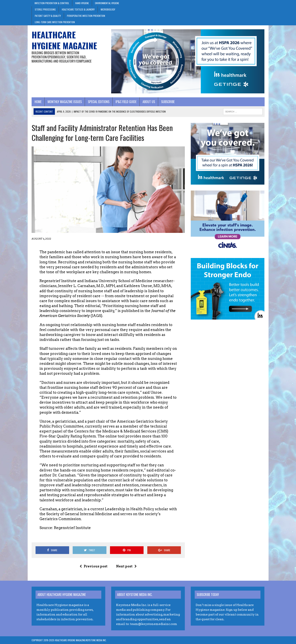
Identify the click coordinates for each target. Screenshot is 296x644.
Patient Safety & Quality (48, 16)
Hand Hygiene (82, 3)
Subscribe (168, 102)
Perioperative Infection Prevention (86, 16)
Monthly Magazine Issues (65, 102)
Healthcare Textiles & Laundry (78, 9)
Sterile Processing (45, 9)
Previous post (93, 566)
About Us (149, 102)
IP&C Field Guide (126, 102)
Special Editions (99, 102)
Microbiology (108, 9)
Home (38, 102)
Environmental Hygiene (107, 3)
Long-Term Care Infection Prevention (55, 22)
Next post (126, 566)
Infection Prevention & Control (52, 3)
